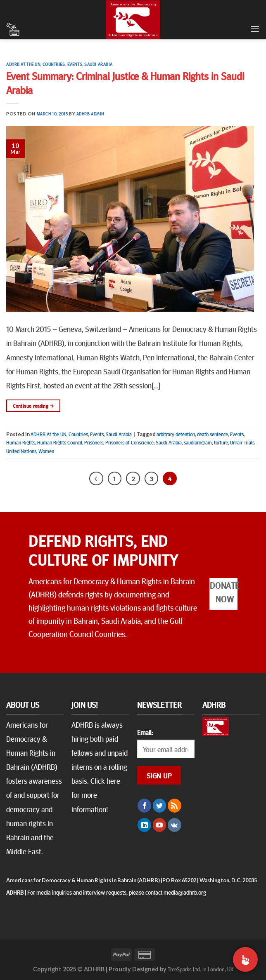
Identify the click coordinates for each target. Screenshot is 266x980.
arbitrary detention (176, 434)
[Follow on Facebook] (144, 806)
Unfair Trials (242, 442)
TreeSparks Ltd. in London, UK (201, 969)
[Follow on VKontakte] (175, 825)
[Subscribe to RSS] (175, 806)
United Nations (21, 451)
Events (75, 64)
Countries (54, 64)
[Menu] (255, 29)
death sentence (213, 434)
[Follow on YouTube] (160, 825)
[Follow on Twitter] (160, 806)
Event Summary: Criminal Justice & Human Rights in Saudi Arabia (125, 82)
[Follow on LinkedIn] (144, 825)
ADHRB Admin (90, 114)
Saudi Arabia (99, 64)
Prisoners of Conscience (129, 442)
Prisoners (94, 442)
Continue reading (33, 406)
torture (221, 442)
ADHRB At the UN (23, 64)
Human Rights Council (60, 442)
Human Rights (21, 442)
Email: (145, 732)
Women (46, 451)
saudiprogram (198, 442)
